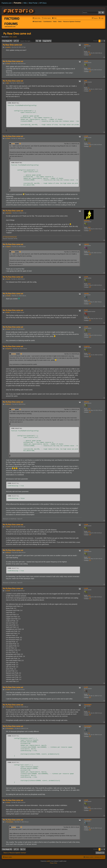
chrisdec (86, 293)
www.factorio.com (10, 27)
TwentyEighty (88, 705)
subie (86, 81)
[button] (104, 41)
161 (89, 52)
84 (89, 317)
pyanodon (87, 220)
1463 (89, 353)
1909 (89, 227)
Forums (18, 3)
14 (89, 694)
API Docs (43, 3)
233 (89, 301)
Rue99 (86, 310)
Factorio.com (7, 3)
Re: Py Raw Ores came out (13, 61)
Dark (11, 37)
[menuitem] (46, 18)
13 (89, 88)
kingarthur (87, 346)
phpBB (48, 861)
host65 (86, 687)
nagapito (87, 244)
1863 (89, 409)
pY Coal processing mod (10, 237)
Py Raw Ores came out (17, 33)
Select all (15, 103)
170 (89, 712)
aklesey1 (87, 402)
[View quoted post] (20, 144)
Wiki (25, 3)
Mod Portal (33, 3)
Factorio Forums (12, 21)
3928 (89, 68)
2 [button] (102, 41)
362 (89, 251)
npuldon (86, 44)
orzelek (15, 37)
